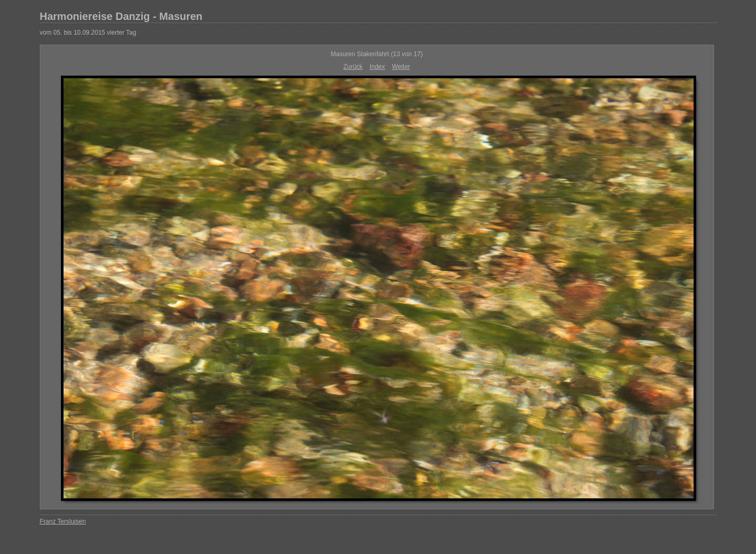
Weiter (401, 67)
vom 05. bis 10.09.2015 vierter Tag (88, 33)
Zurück (353, 67)
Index (377, 67)
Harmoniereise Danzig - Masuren (121, 16)
